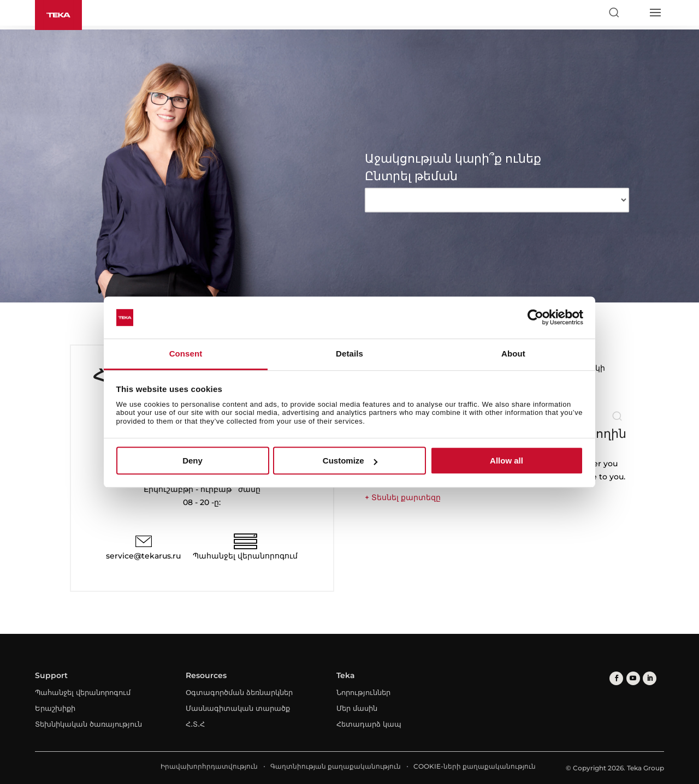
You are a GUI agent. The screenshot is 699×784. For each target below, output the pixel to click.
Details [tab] (349, 354)
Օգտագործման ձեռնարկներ (239, 692)
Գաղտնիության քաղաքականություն (336, 766)
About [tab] (513, 354)
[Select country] (634, 13)
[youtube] (633, 678)
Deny (192, 461)
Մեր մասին (357, 708)
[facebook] (616, 678)
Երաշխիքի (55, 708)
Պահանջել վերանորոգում (245, 556)
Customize (350, 461)
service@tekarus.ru (143, 556)
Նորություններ (363, 692)
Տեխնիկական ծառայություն (88, 724)
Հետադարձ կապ (369, 724)
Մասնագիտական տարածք (238, 708)
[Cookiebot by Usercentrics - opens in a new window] (535, 318)
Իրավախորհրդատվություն (209, 766)
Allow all (507, 461)
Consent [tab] (186, 354)
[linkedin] (649, 678)
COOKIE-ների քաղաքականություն (475, 766)
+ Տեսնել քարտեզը (403, 497)
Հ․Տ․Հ (195, 724)
